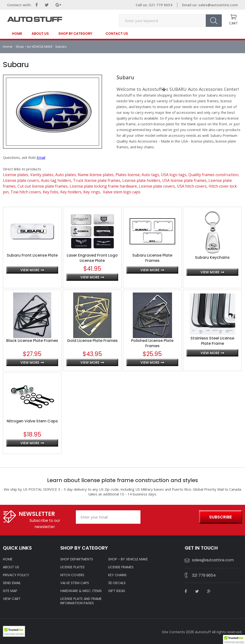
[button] (234, 639)
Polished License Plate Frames (152, 343)
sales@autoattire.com (218, 5)
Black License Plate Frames (32, 341)
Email (41, 157)
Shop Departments (77, 559)
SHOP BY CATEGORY (75, 34)
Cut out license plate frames (43, 186)
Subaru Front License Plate (32, 255)
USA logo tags (174, 175)
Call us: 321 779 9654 (154, 5)
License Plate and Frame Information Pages (81, 601)
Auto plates (66, 175)
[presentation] (169, 517)
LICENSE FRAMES (121, 567)
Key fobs (51, 192)
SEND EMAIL (12, 583)
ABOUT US (11, 567)
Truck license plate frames (97, 180)
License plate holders (141, 180)
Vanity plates (42, 175)
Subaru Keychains (212, 258)
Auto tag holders (56, 180)
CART (233, 23)
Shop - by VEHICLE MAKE (34, 47)
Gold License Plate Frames (92, 341)
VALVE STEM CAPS (75, 583)
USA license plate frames (184, 180)
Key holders (71, 192)
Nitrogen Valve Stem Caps (32, 421)
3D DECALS (117, 583)
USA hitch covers (192, 186)
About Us (40, 34)
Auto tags (150, 175)
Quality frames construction (213, 175)
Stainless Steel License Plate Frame (212, 341)
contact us (117, 34)
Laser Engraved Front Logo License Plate (92, 258)
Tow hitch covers (26, 192)
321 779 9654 (204, 575)
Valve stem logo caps (122, 192)
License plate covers (21, 180)
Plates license (128, 175)
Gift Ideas (117, 591)
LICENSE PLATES (72, 567)
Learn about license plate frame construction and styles (122, 480)
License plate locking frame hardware (103, 186)
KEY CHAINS (117, 575)
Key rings (92, 192)
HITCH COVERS (72, 575)
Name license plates (96, 175)
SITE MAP (10, 591)
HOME (8, 559)
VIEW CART (12, 599)
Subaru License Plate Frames (152, 258)
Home (17, 34)
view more (30, 270)
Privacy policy (16, 575)
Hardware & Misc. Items (81, 591)
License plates (16, 175)
